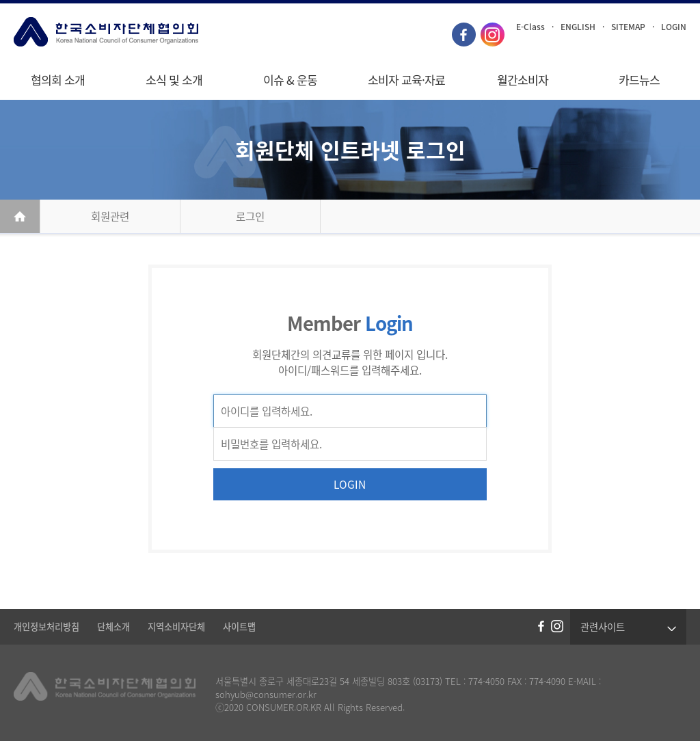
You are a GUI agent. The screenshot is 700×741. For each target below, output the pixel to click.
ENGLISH (578, 27)
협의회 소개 (58, 80)
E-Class (530, 27)
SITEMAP (628, 27)
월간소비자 (523, 80)
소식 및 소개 (174, 80)
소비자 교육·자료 (406, 80)
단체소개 (113, 627)
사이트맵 (239, 627)
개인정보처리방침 (46, 627)
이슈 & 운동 (290, 80)
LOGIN (674, 27)
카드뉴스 (639, 80)
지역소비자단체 (176, 627)
